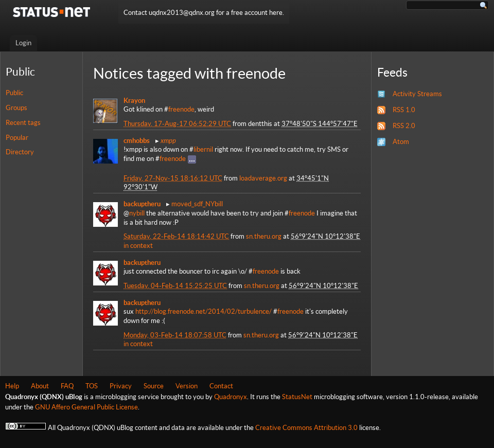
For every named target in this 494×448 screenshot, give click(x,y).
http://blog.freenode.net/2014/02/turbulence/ (204, 311)
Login (23, 43)
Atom (401, 142)
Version (187, 386)
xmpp (168, 140)
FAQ (67, 386)
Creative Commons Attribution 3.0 (306, 428)
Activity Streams (417, 94)
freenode (181, 109)
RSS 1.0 (404, 110)
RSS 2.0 (404, 126)
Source (154, 386)
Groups (16, 108)
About (40, 386)
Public (14, 93)
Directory (20, 152)
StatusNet (297, 397)
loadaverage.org (263, 178)
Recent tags (23, 123)
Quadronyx (231, 397)
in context (138, 246)
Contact (221, 386)
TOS (92, 386)
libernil (203, 149)
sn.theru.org (264, 236)
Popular (17, 138)
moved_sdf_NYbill (197, 204)
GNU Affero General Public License (86, 407)
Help (12, 386)
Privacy (121, 386)
